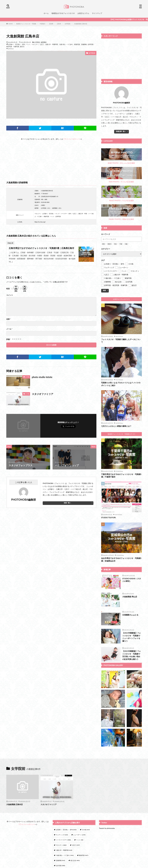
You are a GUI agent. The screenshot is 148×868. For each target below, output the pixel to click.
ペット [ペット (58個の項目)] (80, 840)
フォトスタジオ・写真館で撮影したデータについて (121, 341)
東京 (104, 244)
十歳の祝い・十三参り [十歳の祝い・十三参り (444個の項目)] (65, 855)
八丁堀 (27, 377)
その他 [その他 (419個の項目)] (86, 830)
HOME (11, 24)
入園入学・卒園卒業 (51, 44)
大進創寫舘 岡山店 (130, 597)
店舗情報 (84, 44)
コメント (10, 295)
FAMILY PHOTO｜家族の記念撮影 (121, 212)
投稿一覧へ (67, 503)
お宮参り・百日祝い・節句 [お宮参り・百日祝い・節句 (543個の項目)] (66, 830)
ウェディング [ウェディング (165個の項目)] (62, 835)
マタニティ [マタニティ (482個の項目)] (61, 845)
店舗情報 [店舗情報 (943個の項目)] (60, 860)
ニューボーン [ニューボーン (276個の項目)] (79, 835)
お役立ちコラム (83, 13)
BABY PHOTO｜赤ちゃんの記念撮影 (121, 156)
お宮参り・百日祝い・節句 (17, 44)
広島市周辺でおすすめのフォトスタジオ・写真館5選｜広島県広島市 (41, 248)
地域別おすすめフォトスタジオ (63, 13)
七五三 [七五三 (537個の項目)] (76, 845)
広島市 (59, 24)
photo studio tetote (42, 377)
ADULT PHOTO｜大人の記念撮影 (121, 194)
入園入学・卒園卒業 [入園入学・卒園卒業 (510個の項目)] (64, 850)
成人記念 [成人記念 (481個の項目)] (75, 860)
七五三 (42, 44)
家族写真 (77, 44)
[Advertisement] (51, 157)
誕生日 (22, 47)
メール (9, 329)
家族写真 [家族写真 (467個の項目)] (84, 855)
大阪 (126, 244)
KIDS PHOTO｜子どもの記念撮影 (121, 175)
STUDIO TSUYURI (108, 517)
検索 (104, 290)
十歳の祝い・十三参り (66, 44)
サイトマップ (97, 13)
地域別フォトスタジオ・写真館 (26, 24)
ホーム (46, 13)
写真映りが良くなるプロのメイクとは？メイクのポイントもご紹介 (121, 384)
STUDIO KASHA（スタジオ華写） (132, 580)
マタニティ (35, 44)
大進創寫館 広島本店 (81, 24)
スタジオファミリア (43, 394)
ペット (28, 44)
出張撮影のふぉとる (130, 615)
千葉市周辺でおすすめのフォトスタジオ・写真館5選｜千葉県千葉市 (121, 476)
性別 (8, 289)
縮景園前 (44, 42)
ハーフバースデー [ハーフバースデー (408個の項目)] (63, 840)
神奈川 (109, 244)
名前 (8, 319)
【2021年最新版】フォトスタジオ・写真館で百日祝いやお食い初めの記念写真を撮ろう (132, 655)
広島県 (51, 24)
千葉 (121, 244)
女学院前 (68, 24)
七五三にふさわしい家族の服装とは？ (116, 426)
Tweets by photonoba (107, 828)
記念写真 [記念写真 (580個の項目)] (60, 866)
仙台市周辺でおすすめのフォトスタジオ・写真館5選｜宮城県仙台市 (121, 560)
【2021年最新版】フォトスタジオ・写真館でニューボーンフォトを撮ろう (132, 637)
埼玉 (115, 244)
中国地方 (43, 24)
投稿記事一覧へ (121, 131)
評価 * (8, 339)
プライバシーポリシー (71, 139)
